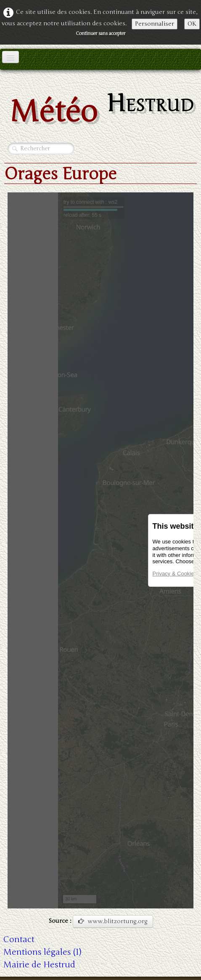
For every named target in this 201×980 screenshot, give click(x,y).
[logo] (100, 109)
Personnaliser (155, 24)
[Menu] (11, 57)
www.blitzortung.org (113, 921)
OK (192, 24)
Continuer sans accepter (100, 33)
